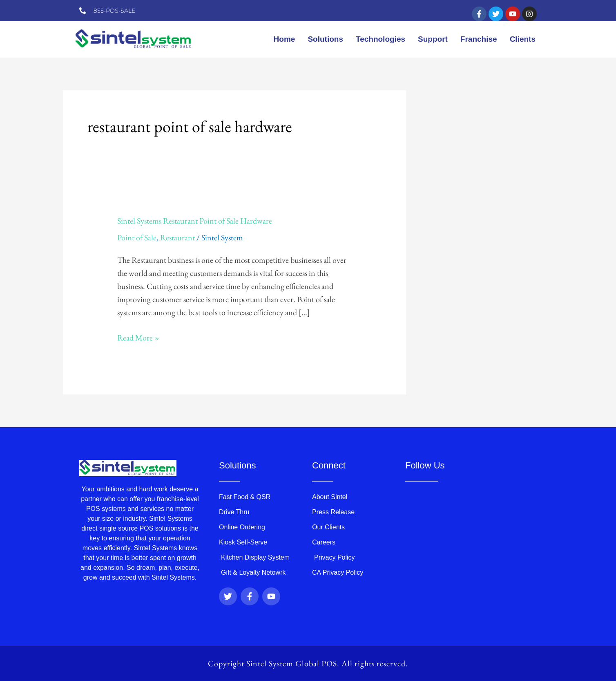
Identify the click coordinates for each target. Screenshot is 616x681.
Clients (523, 39)
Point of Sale (137, 237)
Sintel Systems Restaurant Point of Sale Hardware (195, 221)
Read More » (138, 337)
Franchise (479, 39)
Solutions (325, 39)
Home (285, 39)
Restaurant (177, 237)
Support (433, 39)
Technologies (381, 39)
